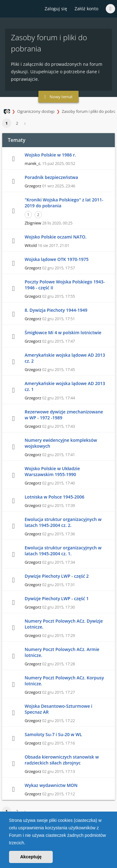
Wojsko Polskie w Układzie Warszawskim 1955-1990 (52, 471)
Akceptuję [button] (31, 857)
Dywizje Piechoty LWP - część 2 (57, 576)
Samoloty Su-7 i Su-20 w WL (53, 734)
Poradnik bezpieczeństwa (51, 177)
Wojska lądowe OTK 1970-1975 (57, 259)
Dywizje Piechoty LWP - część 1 (57, 598)
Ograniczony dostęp (36, 111)
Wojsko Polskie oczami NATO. (56, 237)
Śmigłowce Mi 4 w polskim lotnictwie (63, 333)
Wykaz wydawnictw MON (51, 785)
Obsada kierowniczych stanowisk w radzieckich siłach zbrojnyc (62, 760)
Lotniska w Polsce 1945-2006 (54, 497)
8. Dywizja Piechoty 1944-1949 (56, 310)
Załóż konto (86, 9)
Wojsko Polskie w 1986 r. (50, 155)
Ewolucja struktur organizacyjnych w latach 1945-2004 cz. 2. (63, 522)
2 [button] (17, 123)
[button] (27, 843)
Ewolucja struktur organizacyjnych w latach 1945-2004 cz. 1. (63, 551)
